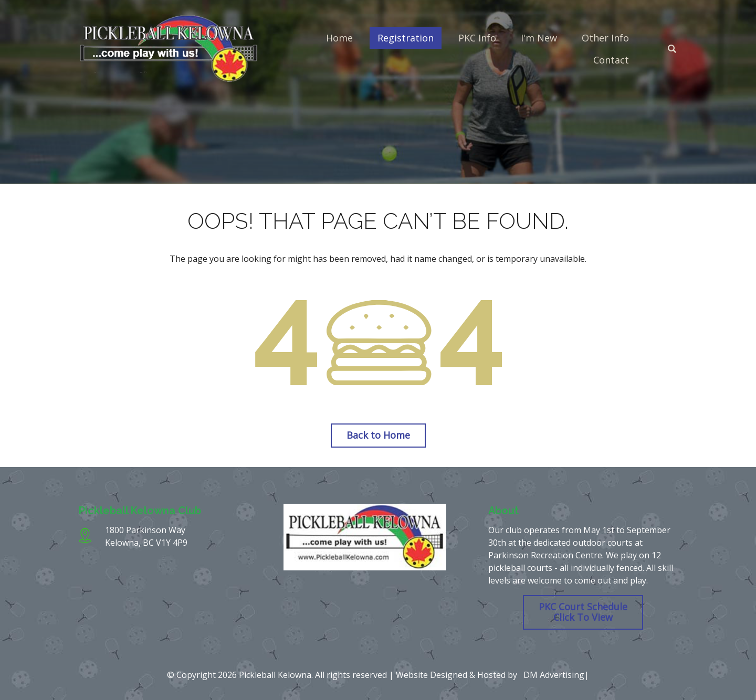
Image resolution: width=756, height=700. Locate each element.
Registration (406, 38)
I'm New (539, 38)
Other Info (605, 38)
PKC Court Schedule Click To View (583, 612)
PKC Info (477, 38)
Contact (611, 60)
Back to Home (378, 435)
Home (339, 38)
